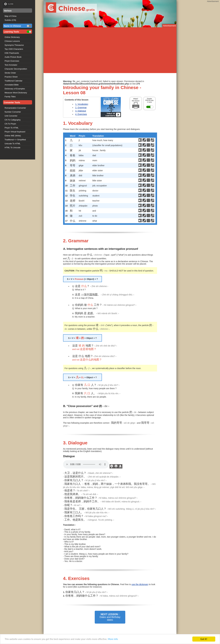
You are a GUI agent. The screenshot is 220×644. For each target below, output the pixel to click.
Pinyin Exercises (12, 61)
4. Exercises (81, 114)
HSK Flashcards (12, 53)
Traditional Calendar (14, 81)
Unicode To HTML (13, 144)
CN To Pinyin (10, 124)
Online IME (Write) (13, 136)
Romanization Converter (15, 108)
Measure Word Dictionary (16, 93)
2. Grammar (81, 108)
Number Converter (13, 112)
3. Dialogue (81, 111)
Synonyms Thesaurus (14, 45)
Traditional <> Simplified (15, 140)
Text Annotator (11, 65)
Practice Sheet (11, 77)
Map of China (10, 16)
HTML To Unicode (12, 148)
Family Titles (10, 97)
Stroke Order (10, 73)
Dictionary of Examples (15, 89)
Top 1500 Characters (14, 49)
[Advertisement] (110, 50)
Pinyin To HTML (12, 128)
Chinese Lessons (12, 41)
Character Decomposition (16, 69)
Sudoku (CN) (10, 20)
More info (116, 640)
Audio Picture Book (13, 57)
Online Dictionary (12, 37)
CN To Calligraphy (13, 120)
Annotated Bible (12, 85)
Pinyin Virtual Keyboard (15, 132)
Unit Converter (11, 116)
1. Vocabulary (82, 104)
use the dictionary (140, 584)
